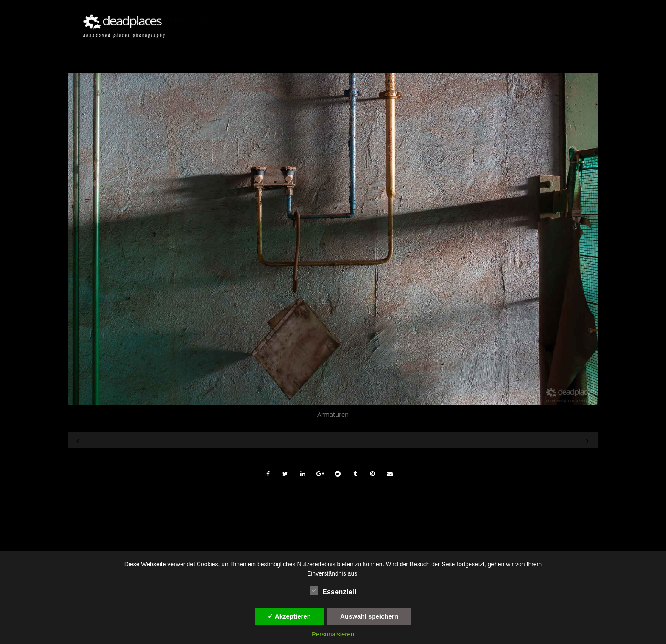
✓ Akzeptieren (289, 616)
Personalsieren (333, 634)
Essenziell (333, 591)
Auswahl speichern (369, 616)
